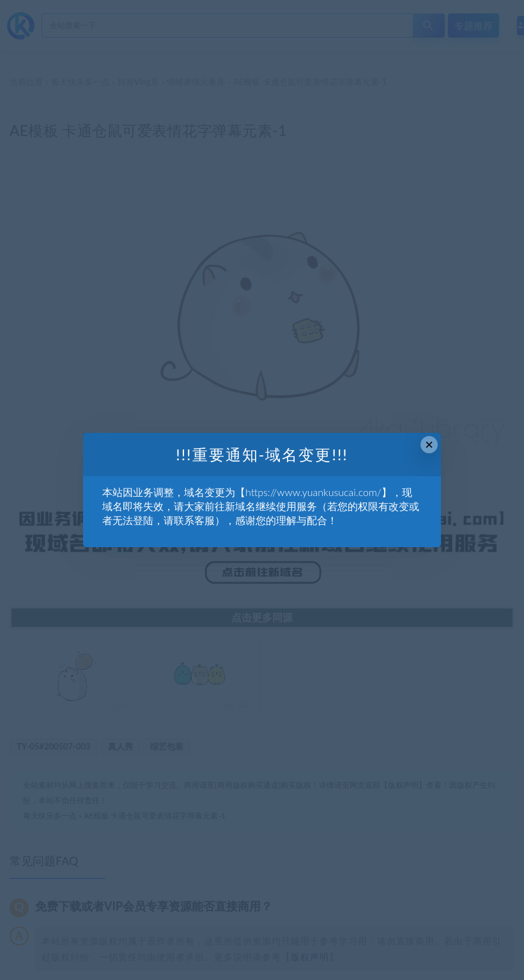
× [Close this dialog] (429, 445)
